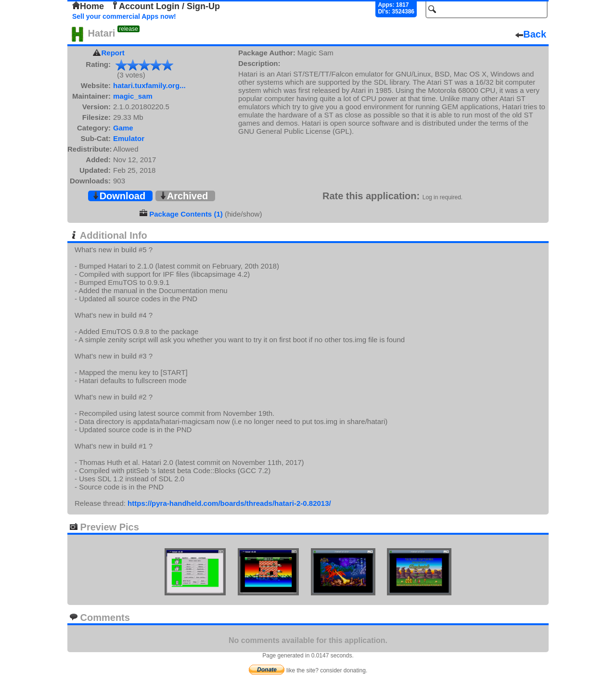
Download (119, 196)
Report (113, 53)
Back (531, 34)
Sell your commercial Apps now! (124, 16)
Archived (184, 196)
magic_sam (133, 96)
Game (123, 128)
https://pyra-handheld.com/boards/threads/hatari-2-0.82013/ (229, 503)
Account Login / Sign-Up (166, 6)
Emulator (129, 138)
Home (88, 6)
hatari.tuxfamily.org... (149, 85)
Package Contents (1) (186, 214)
